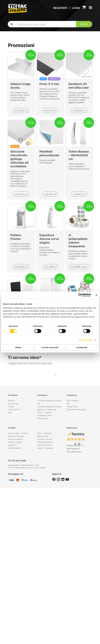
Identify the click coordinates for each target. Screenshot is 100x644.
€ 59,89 (79, 267)
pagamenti (52, 409)
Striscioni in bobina (15, 439)
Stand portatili (43, 436)
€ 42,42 (79, 110)
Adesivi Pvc (12, 445)
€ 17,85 (50, 267)
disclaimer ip (43, 418)
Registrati (61, 8)
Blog (10, 412)
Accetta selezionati (50, 348)
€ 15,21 (21, 194)
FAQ (68, 403)
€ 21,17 (79, 194)
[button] (91, 8)
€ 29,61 (21, 110)
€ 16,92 (21, 267)
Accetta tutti (82, 348)
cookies (48, 412)
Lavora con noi (14, 409)
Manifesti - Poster (15, 442)
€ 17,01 (50, 110)
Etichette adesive (15, 448)
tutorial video (72, 406)
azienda (11, 400)
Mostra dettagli (86, 340)
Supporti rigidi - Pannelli (18, 433)
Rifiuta (18, 348)
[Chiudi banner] (96, 295)
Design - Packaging (45, 448)
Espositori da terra (45, 439)
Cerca (84, 24)
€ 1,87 (50, 194)
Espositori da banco (45, 442)
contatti (11, 406)
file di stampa (72, 400)
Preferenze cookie (45, 415)
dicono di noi (13, 403)
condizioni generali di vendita (49, 406)
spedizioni (41, 409)
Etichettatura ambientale (76, 409)
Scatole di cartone (45, 445)
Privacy (40, 412)
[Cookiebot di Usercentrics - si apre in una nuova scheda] (80, 295)
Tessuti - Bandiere (44, 433)
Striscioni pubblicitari (16, 436)
